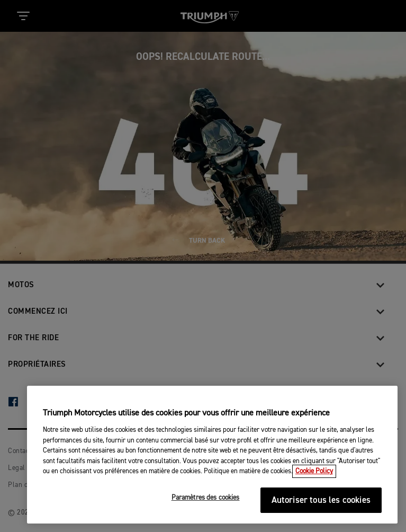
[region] (212, 455)
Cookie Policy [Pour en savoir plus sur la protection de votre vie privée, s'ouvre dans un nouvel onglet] (314, 471)
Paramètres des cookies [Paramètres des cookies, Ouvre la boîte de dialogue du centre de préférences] (206, 498)
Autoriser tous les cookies (321, 500)
